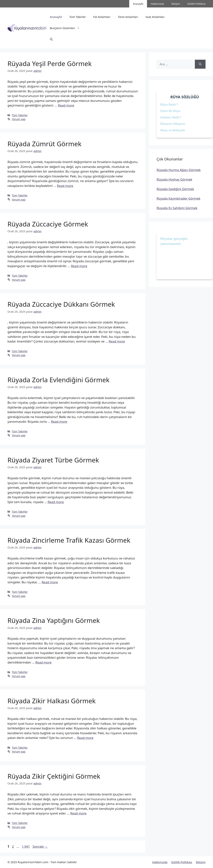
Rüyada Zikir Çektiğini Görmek (54, 776)
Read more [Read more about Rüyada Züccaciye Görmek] (79, 266)
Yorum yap (19, 119)
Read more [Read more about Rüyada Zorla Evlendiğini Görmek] (59, 422)
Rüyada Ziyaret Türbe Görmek (53, 460)
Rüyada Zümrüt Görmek (45, 144)
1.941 (26, 846)
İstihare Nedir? (171, 117)
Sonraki (40, 846)
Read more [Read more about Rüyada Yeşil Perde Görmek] (66, 105)
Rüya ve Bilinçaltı (173, 130)
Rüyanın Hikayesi (173, 124)
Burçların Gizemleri (67, 28)
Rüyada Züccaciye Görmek (48, 224)
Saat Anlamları (155, 17)
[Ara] (200, 64)
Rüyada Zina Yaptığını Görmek (54, 620)
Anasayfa (138, 4)
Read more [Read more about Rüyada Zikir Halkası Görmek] (85, 738)
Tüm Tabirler (78, 17)
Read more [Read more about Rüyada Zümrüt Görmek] (65, 186)
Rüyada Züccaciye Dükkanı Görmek (61, 304)
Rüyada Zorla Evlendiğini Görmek (58, 380)
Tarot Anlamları (128, 17)
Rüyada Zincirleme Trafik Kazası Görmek (69, 540)
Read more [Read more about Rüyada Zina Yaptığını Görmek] (43, 662)
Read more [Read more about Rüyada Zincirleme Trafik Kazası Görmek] (50, 582)
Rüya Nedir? (169, 105)
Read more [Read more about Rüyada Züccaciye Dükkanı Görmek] (117, 341)
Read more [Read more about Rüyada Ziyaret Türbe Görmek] (56, 502)
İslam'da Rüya (170, 111)
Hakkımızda (157, 4)
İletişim (176, 4)
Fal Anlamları (102, 17)
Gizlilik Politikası (196, 4)
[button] (51, 39)
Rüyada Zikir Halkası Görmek (52, 701)
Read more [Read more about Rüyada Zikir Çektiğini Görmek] (78, 813)
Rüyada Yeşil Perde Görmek (50, 64)
